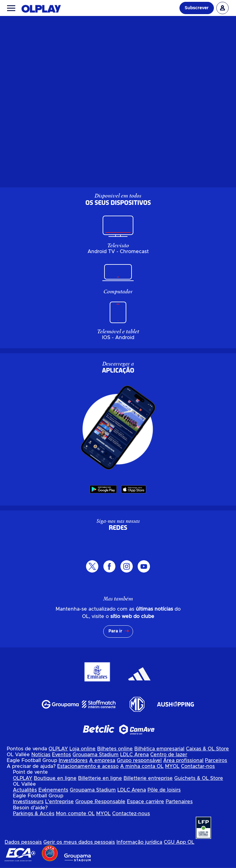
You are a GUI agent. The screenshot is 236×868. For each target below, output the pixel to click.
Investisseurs (28, 802)
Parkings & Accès (34, 814)
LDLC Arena (134, 755)
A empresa (102, 760)
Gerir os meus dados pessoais (79, 842)
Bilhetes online (115, 749)
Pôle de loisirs (164, 790)
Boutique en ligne (55, 778)
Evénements (53, 790)
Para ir (115, 631)
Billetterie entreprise (148, 778)
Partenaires (179, 802)
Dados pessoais (23, 842)
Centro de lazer (169, 755)
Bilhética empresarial (159, 749)
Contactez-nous (131, 814)
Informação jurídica (139, 842)
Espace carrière (146, 802)
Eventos (61, 755)
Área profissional (183, 760)
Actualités (25, 790)
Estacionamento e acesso (88, 766)
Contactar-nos (198, 766)
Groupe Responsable (100, 802)
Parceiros (216, 760)
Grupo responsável (139, 760)
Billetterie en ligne (100, 778)
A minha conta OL (142, 766)
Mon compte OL (75, 814)
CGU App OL (179, 842)
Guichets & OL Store (199, 778)
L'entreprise (59, 802)
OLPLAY (58, 749)
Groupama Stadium (96, 755)
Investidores (73, 760)
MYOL (172, 766)
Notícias (41, 755)
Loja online (83, 749)
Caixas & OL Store (207, 749)
